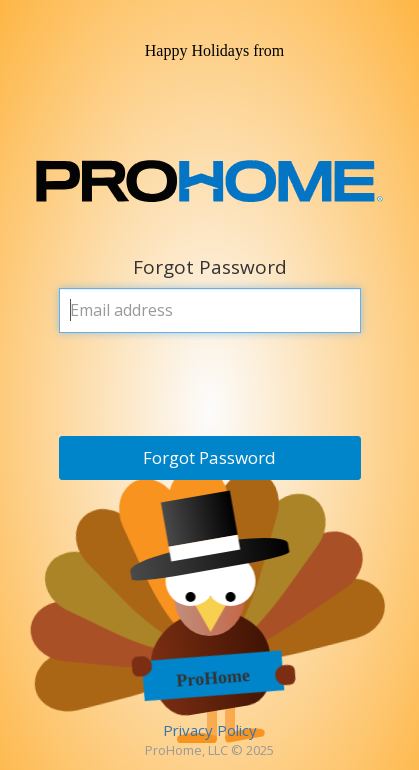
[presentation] (211, 387)
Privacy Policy (210, 730)
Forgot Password (209, 457)
